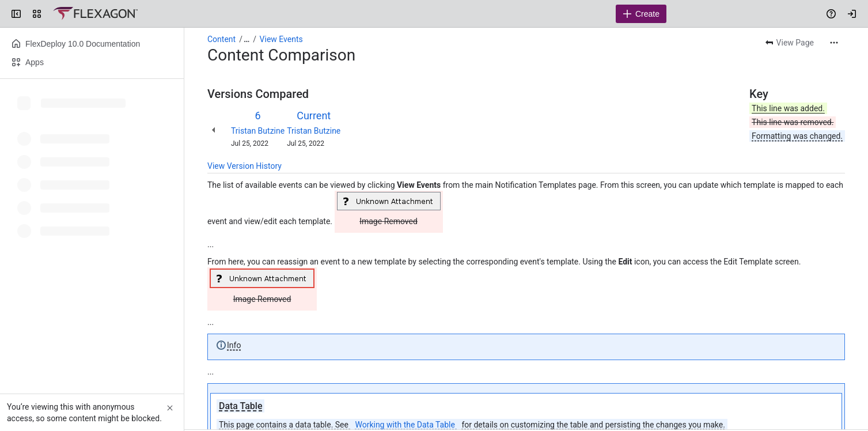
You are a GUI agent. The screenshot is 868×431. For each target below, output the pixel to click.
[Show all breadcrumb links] (247, 39)
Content (221, 39)
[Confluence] (95, 14)
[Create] (641, 14)
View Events (281, 39)
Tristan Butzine (258, 131)
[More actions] (834, 43)
